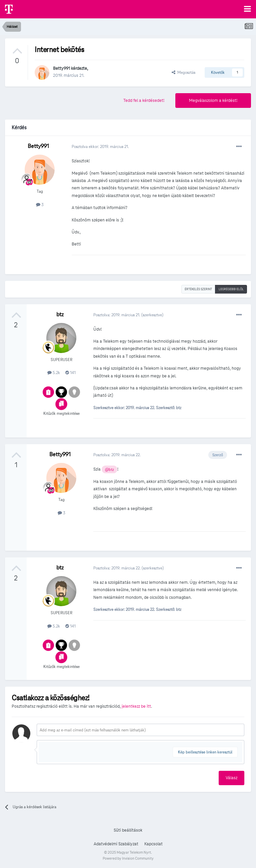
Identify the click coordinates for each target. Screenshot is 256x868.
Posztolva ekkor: (100, 146)
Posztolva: (117, 315)
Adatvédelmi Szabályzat (116, 844)
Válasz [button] (231, 778)
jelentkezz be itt (136, 706)
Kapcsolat (153, 844)
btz (60, 314)
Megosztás (183, 72)
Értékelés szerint (198, 289)
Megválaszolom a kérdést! (213, 101)
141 (70, 373)
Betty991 (61, 68)
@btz (109, 470)
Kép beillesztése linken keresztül (205, 752)
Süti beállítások (128, 830)
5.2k (54, 373)
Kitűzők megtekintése (61, 413)
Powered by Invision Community (128, 858)
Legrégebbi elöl (231, 289)
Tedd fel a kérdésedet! (144, 101)
